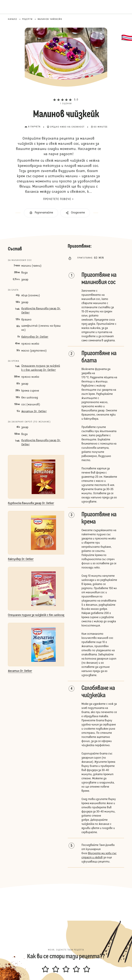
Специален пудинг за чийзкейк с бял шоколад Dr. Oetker (41, 368)
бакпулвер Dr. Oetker (35, 337)
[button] (66, 94)
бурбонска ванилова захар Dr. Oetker (41, 311)
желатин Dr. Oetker (34, 412)
